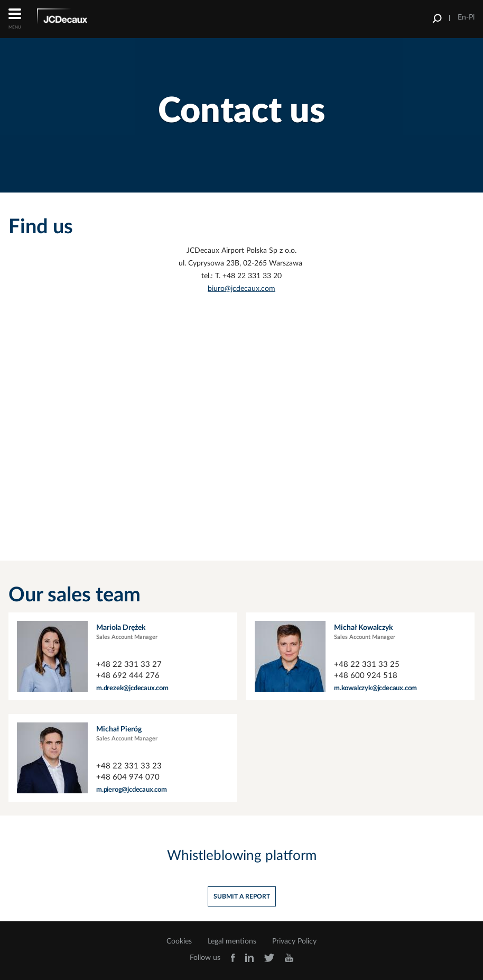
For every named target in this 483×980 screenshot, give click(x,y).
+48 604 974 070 (128, 777)
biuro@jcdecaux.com (241, 289)
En (462, 17)
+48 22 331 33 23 (129, 766)
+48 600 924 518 (366, 676)
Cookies (179, 941)
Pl (472, 17)
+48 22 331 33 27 (129, 665)
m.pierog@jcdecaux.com (132, 790)
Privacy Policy (294, 941)
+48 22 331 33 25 (367, 665)
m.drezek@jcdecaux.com (132, 688)
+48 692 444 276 (128, 676)
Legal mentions (232, 941)
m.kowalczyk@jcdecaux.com (375, 688)
